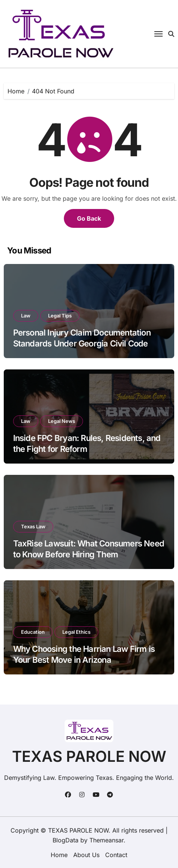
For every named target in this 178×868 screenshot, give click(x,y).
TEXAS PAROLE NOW (89, 756)
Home (59, 855)
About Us (86, 855)
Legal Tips (60, 316)
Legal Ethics (76, 632)
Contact (116, 855)
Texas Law (33, 526)
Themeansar (106, 840)
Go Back (89, 218)
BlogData (66, 840)
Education (33, 632)
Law (26, 316)
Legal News (62, 421)
